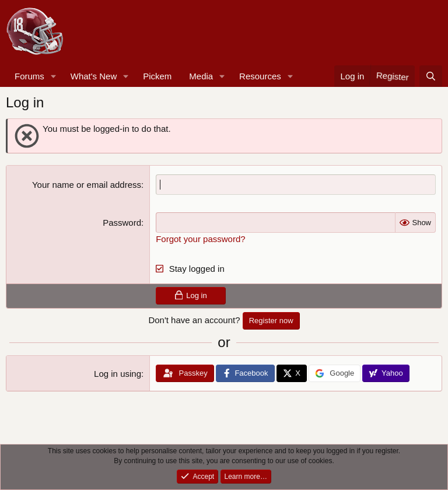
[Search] (431, 76)
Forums (29, 76)
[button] (54, 76)
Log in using (118, 374)
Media (201, 76)
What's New (94, 76)
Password (122, 223)
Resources (260, 76)
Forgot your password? (200, 239)
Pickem (157, 76)
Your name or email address (87, 185)
